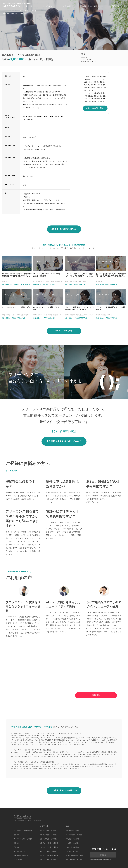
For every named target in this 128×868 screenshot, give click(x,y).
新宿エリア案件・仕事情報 (48, 835)
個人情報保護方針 (19, 851)
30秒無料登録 (114, 6)
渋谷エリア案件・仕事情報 (48, 831)
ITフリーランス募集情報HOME (24, 831)
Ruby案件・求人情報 (72, 831)
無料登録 (96, 695)
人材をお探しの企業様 (89, 6)
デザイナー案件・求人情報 (74, 860)
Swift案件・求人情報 (72, 843)
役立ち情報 (67, 6)
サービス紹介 (48, 6)
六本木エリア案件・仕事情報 (49, 847)
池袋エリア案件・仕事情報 (48, 839)
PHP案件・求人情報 (72, 851)
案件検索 (29, 6)
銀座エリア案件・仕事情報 (48, 860)
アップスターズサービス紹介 (23, 839)
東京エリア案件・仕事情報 (48, 851)
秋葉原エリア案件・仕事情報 (49, 843)
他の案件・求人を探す (64, 331)
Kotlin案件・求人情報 (72, 847)
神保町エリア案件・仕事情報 (49, 855)
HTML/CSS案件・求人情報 (74, 855)
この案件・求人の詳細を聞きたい (95, 108)
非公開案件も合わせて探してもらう (64, 441)
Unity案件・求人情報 (72, 839)
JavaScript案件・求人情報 (74, 835)
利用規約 (17, 847)
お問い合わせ (18, 860)
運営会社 (17, 843)
